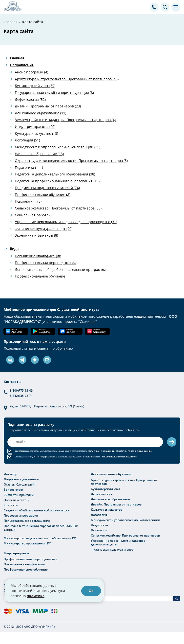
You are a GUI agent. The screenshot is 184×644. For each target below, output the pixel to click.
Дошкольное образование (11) (41, 113)
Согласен (20, 451)
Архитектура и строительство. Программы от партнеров (124, 482)
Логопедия (99, 515)
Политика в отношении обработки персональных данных (41, 528)
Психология (100, 530)
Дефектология (102, 494)
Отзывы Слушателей (19, 484)
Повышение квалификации (38, 256)
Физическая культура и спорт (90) (44, 229)
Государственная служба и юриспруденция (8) (54, 93)
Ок (91, 591)
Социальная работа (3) (34, 215)
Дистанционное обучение (111, 474)
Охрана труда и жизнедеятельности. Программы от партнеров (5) (71, 161)
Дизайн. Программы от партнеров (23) (48, 106)
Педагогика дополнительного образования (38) (55, 174)
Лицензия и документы (21, 479)
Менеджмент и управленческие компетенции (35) (58, 147)
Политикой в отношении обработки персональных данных (120, 451)
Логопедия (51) (27, 140)
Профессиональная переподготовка (46, 263)
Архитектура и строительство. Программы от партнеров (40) (67, 79)
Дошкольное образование (110, 499)
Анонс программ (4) (31, 72)
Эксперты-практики (19, 495)
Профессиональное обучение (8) (42, 195)
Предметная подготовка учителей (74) (47, 188)
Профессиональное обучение (40, 276)
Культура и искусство (107, 509)
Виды (15, 249)
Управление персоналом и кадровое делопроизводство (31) (66, 222)
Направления (22, 65)
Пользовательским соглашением (119, 457)
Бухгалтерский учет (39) (35, 86)
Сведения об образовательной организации (37, 510)
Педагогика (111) (29, 167)
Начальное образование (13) (39, 154)
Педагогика (99, 525)
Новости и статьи (17, 500)
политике (36, 596)
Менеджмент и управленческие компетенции (125, 520)
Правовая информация (21, 515)
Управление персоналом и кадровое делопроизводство (118, 542)
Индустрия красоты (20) (35, 127)
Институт (11, 474)
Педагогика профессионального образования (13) (57, 181)
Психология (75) (28, 201)
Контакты (11, 505)
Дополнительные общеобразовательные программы (60, 270)
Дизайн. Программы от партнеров (116, 504)
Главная (17, 58)
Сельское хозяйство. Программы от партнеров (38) (58, 208)
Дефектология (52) (30, 99)
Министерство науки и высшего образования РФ (40, 538)
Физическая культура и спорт (113, 549)
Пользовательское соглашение (27, 521)
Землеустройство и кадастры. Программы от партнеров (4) (65, 120)
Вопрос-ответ (14, 489)
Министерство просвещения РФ (28, 543)
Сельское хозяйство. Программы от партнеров (125, 535)
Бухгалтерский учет (106, 489)
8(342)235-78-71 (21, 396)
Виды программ (16, 553)
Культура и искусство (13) (36, 133)
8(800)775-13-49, (21, 390)
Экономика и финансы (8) (36, 235)
